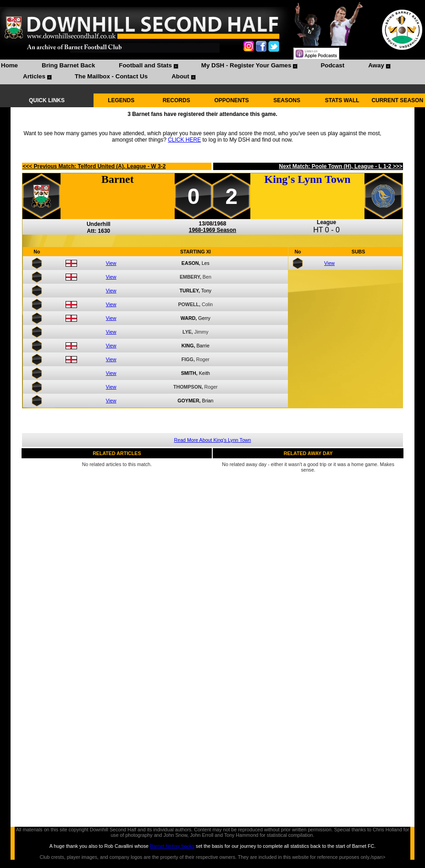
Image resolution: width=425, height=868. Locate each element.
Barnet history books (172, 846)
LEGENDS (121, 100)
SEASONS (287, 100)
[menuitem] (9, 66)
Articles (34, 76)
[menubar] (212, 72)
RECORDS (177, 100)
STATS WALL (342, 100)
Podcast (332, 65)
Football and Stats (145, 65)
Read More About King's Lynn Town (213, 440)
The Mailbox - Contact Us (111, 76)
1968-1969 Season (212, 230)
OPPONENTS (232, 100)
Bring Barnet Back (68, 65)
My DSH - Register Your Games (246, 65)
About (180, 76)
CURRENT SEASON (397, 100)
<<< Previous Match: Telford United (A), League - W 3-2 (94, 166)
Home (9, 65)
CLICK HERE (184, 140)
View (111, 263)
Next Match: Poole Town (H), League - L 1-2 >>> (341, 166)
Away (376, 65)
